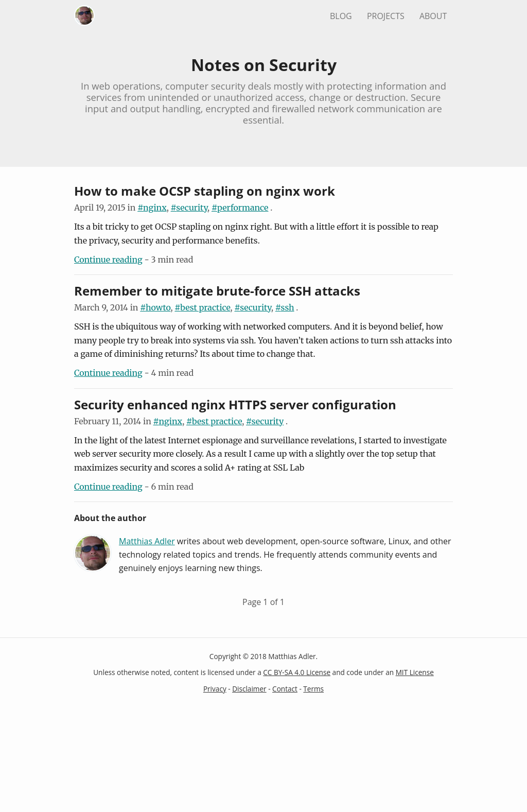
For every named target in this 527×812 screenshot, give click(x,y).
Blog (341, 16)
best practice (205, 307)
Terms (313, 689)
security (192, 208)
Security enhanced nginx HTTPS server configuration (235, 404)
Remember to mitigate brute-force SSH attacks (217, 291)
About (433, 16)
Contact (285, 689)
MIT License (415, 672)
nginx (155, 208)
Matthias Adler (147, 541)
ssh (288, 307)
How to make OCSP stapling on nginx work (205, 191)
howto (158, 307)
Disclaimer (249, 689)
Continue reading (108, 260)
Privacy (215, 689)
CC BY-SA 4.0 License (297, 672)
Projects (386, 16)
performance (243, 208)
